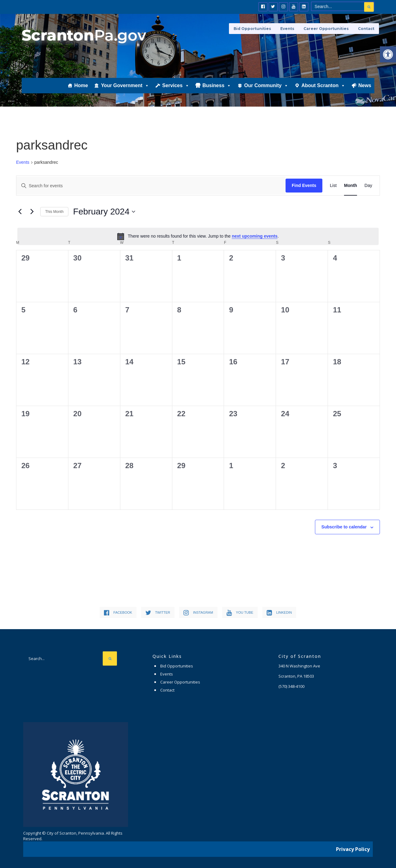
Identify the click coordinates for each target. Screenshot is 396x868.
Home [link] (81, 85)
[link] (388, 54)
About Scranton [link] (323, 86)
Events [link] (287, 29)
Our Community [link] (266, 86)
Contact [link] (366, 29)
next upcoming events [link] (255, 236)
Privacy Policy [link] (353, 848)
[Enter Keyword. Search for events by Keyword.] (151, 186)
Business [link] (217, 86)
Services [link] (176, 86)
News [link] (365, 85)
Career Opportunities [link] (326, 29)
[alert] (198, 236)
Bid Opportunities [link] (252, 29)
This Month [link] (54, 212)
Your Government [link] (125, 86)
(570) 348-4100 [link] (291, 686)
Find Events (304, 185)
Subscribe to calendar (344, 527)
